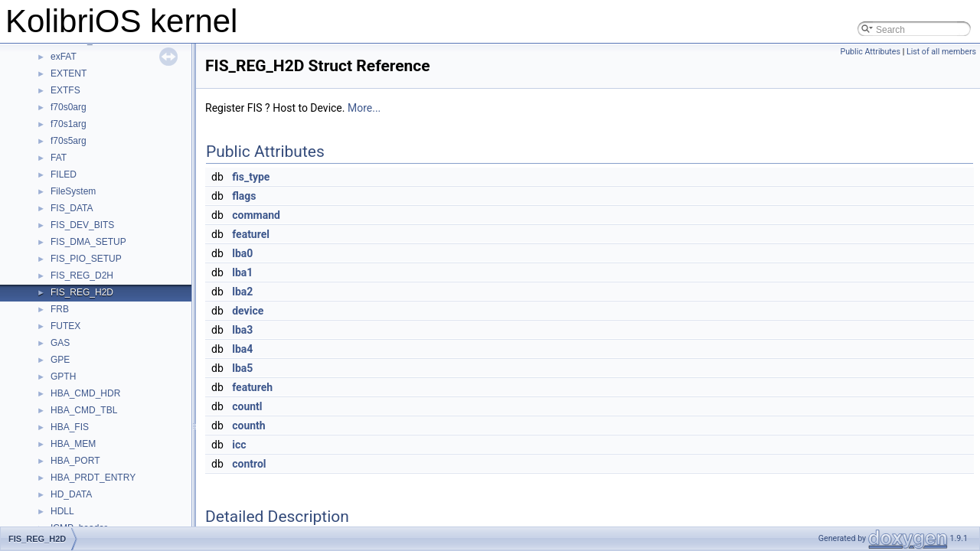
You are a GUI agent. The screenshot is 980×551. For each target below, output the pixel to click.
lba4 (242, 349)
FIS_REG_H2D (82, 292)
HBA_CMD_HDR (85, 393)
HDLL (62, 511)
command (256, 215)
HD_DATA (71, 494)
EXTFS (65, 90)
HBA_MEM (73, 444)
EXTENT (69, 73)
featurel (251, 234)
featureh (252, 387)
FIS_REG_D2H (82, 275)
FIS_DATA (72, 208)
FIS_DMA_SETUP (88, 242)
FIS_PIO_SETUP (86, 259)
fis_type (251, 177)
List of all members (941, 52)
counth (248, 425)
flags (244, 196)
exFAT (64, 57)
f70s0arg (69, 107)
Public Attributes (870, 52)
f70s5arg (69, 141)
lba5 (242, 368)
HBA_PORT (75, 461)
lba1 (242, 272)
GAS (60, 343)
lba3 (242, 330)
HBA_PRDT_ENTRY (93, 478)
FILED (64, 174)
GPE (60, 360)
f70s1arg (69, 124)
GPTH (63, 377)
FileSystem (73, 191)
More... (364, 108)
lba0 (242, 253)
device (248, 311)
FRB (60, 309)
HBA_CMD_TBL (84, 410)
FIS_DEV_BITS (82, 225)
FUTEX (65, 326)
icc (239, 445)
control (249, 464)
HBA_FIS (70, 427)
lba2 (242, 292)
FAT (59, 158)
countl (247, 406)
